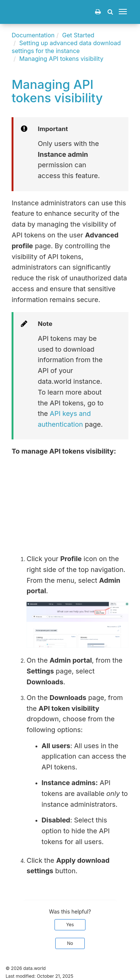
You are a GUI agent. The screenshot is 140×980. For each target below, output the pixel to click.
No (70, 943)
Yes (70, 925)
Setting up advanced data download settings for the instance (66, 47)
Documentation (33, 35)
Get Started (78, 35)
